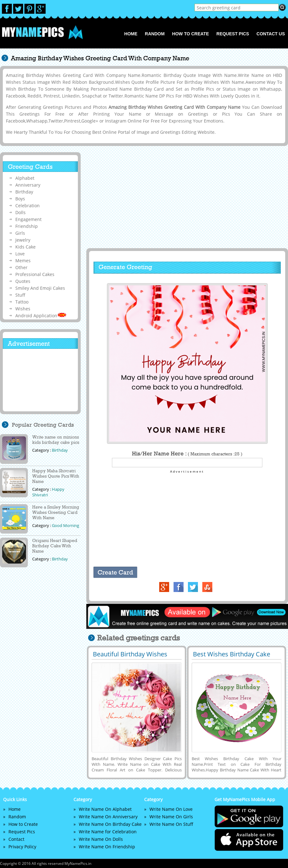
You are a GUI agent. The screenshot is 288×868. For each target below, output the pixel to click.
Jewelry (23, 240)
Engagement (28, 219)
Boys (20, 199)
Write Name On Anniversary (108, 817)
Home (131, 34)
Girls (20, 233)
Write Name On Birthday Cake (110, 824)
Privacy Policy (22, 847)
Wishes (23, 309)
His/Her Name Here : (187, 454)
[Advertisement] (186, 197)
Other (21, 267)
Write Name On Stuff (171, 824)
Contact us (271, 34)
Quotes (23, 281)
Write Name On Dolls (101, 839)
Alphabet (25, 178)
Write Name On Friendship (107, 847)
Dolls (20, 212)
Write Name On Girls (171, 817)
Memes (23, 261)
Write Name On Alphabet (105, 809)
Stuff (20, 295)
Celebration (28, 206)
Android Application (41, 316)
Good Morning (66, 525)
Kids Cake (25, 247)
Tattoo (22, 302)
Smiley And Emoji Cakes (40, 288)
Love (20, 254)
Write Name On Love (171, 809)
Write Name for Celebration (108, 832)
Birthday (24, 192)
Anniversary (28, 185)
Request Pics (233, 34)
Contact (16, 839)
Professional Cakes (35, 274)
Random (155, 34)
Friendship (27, 226)
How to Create (190, 34)
